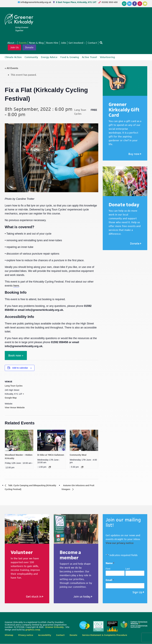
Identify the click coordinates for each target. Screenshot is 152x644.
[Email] (124, 4)
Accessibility (45, 635)
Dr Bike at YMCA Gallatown (51, 455)
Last (128, 569)
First (108, 569)
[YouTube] (145, 4)
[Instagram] (140, 4)
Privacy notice (26, 635)
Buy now (135, 154)
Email (110, 580)
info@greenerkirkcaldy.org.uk (36, 2)
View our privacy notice (120, 543)
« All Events (11, 68)
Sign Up (137, 592)
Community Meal (78, 455)
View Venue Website (15, 408)
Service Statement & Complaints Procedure (105, 635)
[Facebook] (135, 4)
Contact (60, 635)
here (16, 286)
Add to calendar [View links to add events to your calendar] (20, 368)
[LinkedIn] (129, 4)
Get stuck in (35, 597)
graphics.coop (33, 630)
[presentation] (19, 440)
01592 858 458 (110, 2)
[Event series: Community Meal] (82, 467)
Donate (29, 47)
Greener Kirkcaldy (19, 20)
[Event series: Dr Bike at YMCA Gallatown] (50, 467)
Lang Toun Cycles (14, 386)
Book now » (16, 355)
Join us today (83, 597)
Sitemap (9, 635)
